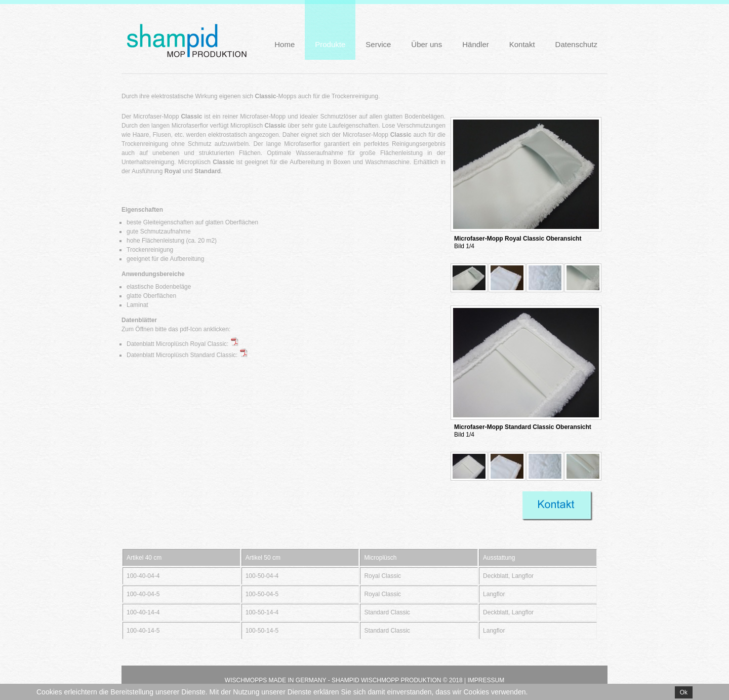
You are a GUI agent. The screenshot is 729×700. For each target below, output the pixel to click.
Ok (684, 692)
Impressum (486, 680)
